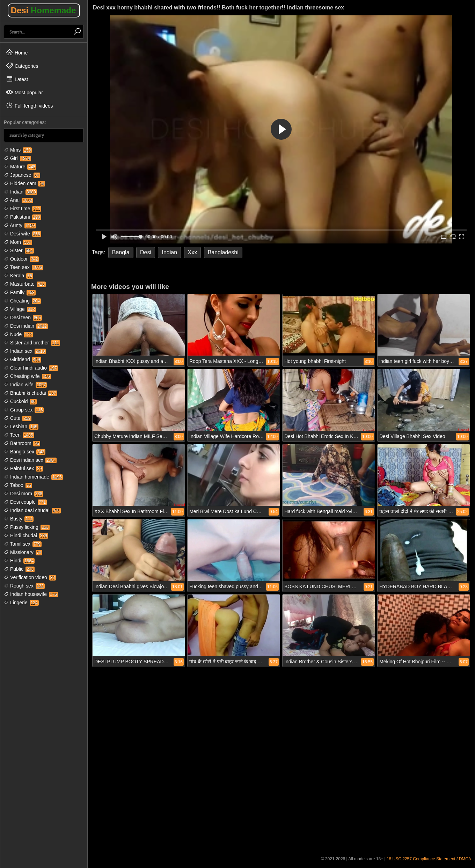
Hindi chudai (26, 535)
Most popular (24, 92)
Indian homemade (33, 477)
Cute (18, 418)
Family (20, 292)
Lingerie (21, 603)
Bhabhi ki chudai (31, 393)
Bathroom (22, 443)
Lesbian (21, 426)
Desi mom (24, 494)
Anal (19, 200)
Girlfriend (23, 359)
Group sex (24, 410)
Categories (22, 66)
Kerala (19, 276)
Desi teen (23, 318)
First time (23, 209)
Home (17, 52)
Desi (43, 10)
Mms (18, 150)
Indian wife (25, 385)
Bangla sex (25, 452)
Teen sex (23, 267)
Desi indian (26, 326)
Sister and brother (32, 343)
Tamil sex (23, 544)
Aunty (20, 225)
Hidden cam (24, 183)
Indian (20, 192)
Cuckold (20, 401)
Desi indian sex (30, 460)
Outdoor (21, 259)
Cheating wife (27, 376)
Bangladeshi (223, 252)
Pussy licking (27, 527)
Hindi (19, 561)
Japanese (22, 175)
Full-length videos (29, 105)
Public (19, 569)
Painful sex (23, 468)
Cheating (22, 301)
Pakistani (23, 217)
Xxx (193, 252)
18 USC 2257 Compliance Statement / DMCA (429, 859)
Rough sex (24, 586)
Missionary (23, 552)
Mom (18, 242)
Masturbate (25, 284)
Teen (19, 435)
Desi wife (23, 234)
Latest (17, 79)
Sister (19, 250)
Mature (20, 167)
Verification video (30, 577)
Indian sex (25, 351)
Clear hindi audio (31, 368)
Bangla (121, 252)
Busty (19, 519)
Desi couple (25, 502)
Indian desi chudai (32, 510)
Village (20, 309)
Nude (18, 334)
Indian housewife (31, 594)
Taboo (18, 485)
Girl (17, 158)
